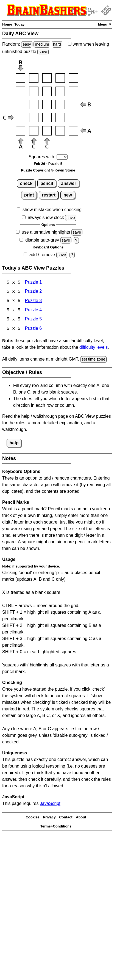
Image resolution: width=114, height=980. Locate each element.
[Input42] (34, 118)
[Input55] (73, 131)
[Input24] (60, 91)
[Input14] (60, 78)
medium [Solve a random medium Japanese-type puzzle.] (42, 44)
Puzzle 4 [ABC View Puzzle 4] (33, 311)
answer (69, 183)
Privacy (49, 818)
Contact (66, 818)
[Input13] (47, 78)
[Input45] (73, 118)
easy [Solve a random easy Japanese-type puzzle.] (27, 44)
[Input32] (34, 104)
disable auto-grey (42, 240)
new (68, 195)
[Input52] (34, 131)
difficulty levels (94, 348)
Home (7, 24)
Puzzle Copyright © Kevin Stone (48, 170)
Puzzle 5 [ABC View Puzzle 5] (33, 320)
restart (49, 195)
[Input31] (21, 104)
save (43, 52)
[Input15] (73, 78)
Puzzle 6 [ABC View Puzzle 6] (33, 329)
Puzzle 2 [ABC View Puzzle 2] (33, 292)
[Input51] (21, 131)
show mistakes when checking (52, 210)
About (81, 818)
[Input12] (34, 78)
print (29, 195)
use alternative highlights (46, 232)
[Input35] (73, 104)
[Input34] (60, 104)
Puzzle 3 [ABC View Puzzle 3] (33, 301)
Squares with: (42, 157)
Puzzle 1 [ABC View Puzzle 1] (33, 283)
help (14, 443)
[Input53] (47, 131)
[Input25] (73, 91)
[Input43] (47, 118)
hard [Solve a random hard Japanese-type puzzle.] (57, 44)
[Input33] (47, 104)
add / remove (42, 255)
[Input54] (60, 131)
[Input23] (47, 91)
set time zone (94, 360)
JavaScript (50, 804)
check (26, 183)
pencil (47, 183)
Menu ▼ (105, 24)
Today (19, 24)
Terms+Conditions (56, 827)
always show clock (46, 218)
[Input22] (34, 91)
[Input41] (21, 118)
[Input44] (60, 118)
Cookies (33, 818)
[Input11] (21, 78)
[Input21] (21, 91)
